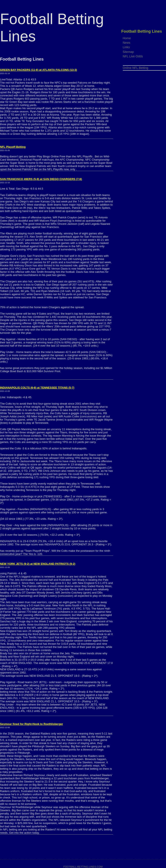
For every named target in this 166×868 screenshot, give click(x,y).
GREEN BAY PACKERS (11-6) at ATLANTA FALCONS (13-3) (39, 70)
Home (127, 38)
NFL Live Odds (133, 56)
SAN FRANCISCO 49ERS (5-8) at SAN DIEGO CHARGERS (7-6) (41, 179)
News (127, 43)
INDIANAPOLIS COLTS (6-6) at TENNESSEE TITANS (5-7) (37, 388)
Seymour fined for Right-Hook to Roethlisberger (31, 724)
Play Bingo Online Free (51, 156)
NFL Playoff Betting (13, 147)
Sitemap (128, 52)
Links (126, 47)
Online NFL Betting (136, 68)
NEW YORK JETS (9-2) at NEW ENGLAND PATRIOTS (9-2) (38, 564)
